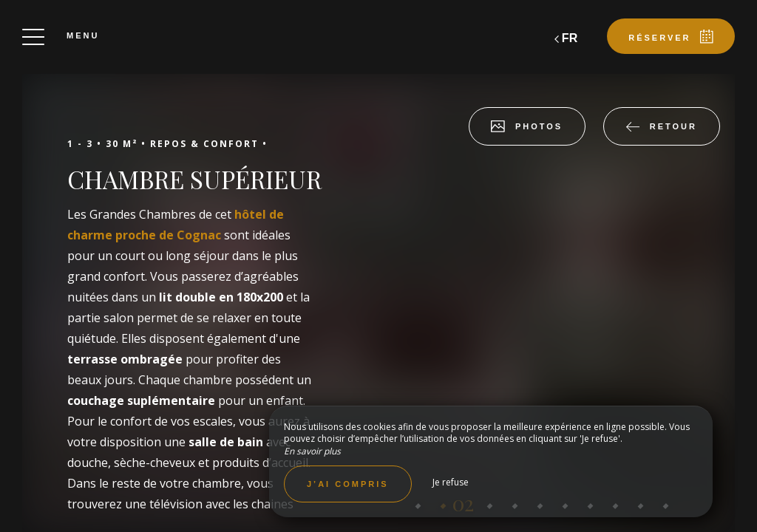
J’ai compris (348, 484)
